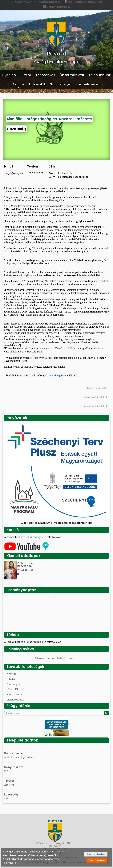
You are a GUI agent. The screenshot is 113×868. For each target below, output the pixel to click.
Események (46, 75)
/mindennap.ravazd (56, 7)
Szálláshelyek (61, 84)
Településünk (100, 75)
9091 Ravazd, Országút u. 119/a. (83, 2)
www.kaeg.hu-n (58, 376)
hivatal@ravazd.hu (47, 2)
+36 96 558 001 (36, 173)
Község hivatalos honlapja (57, 62)
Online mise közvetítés (25, 565)
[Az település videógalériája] (27, 550)
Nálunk (19, 84)
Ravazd (57, 54)
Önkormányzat (72, 75)
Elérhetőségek (88, 84)
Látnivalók (37, 84)
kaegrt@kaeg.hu (13, 173)
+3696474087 (21, 2)
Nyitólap (9, 75)
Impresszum (55, 846)
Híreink (26, 75)
